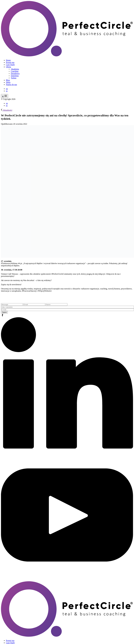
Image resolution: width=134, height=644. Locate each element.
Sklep (8, 82)
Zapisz (4, 312)
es (7, 91)
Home (8, 60)
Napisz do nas (11, 85)
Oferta (8, 67)
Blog (8, 80)
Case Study (10, 65)
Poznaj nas (10, 62)
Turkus (14, 78)
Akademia (15, 69)
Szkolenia (15, 76)
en (7, 89)
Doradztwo (15, 73)
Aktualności (7, 110)
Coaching (15, 71)
